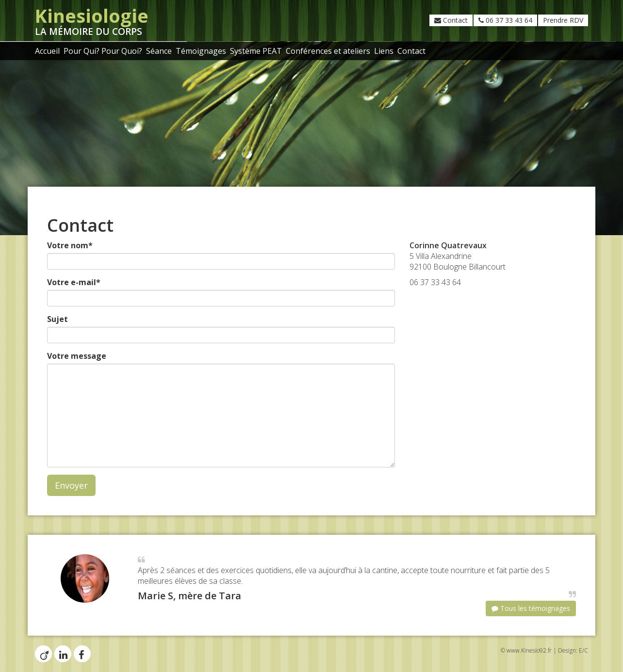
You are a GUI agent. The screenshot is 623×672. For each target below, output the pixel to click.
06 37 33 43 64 (505, 20)
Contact (451, 20)
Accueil (47, 51)
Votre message (77, 356)
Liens (384, 51)
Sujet (57, 319)
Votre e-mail (74, 282)
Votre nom (70, 245)
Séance (159, 51)
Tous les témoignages (531, 608)
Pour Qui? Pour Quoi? (103, 51)
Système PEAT (256, 51)
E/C (583, 650)
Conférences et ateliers (328, 51)
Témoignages (201, 51)
